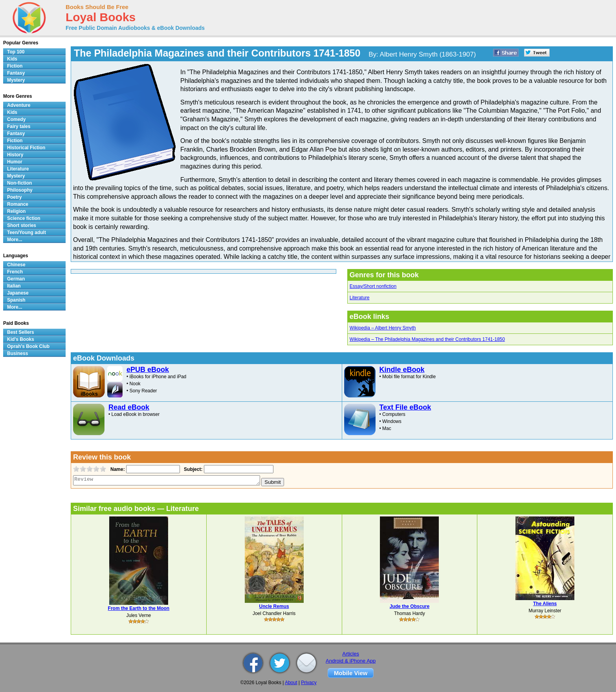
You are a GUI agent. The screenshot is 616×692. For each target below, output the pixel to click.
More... (15, 240)
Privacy (309, 683)
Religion (16, 211)
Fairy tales (19, 126)
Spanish (16, 300)
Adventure (19, 105)
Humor (15, 162)
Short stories (22, 225)
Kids (12, 59)
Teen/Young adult (27, 232)
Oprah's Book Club (28, 346)
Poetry (14, 197)
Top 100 (16, 52)
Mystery (16, 80)
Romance (18, 204)
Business (17, 353)
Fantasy (16, 73)
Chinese (16, 265)
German (16, 279)
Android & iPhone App (351, 661)
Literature (360, 298)
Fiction (15, 66)
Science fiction (24, 218)
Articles (351, 654)
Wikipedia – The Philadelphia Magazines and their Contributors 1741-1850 (427, 339)
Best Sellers (21, 332)
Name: (117, 469)
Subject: (192, 469)
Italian (14, 286)
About (291, 683)
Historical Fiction (26, 148)
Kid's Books (21, 339)
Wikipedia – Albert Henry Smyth (383, 328)
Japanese (18, 293)
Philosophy (20, 190)
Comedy (16, 119)
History (15, 155)
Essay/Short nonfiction (373, 286)
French (15, 272)
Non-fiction (19, 183)
